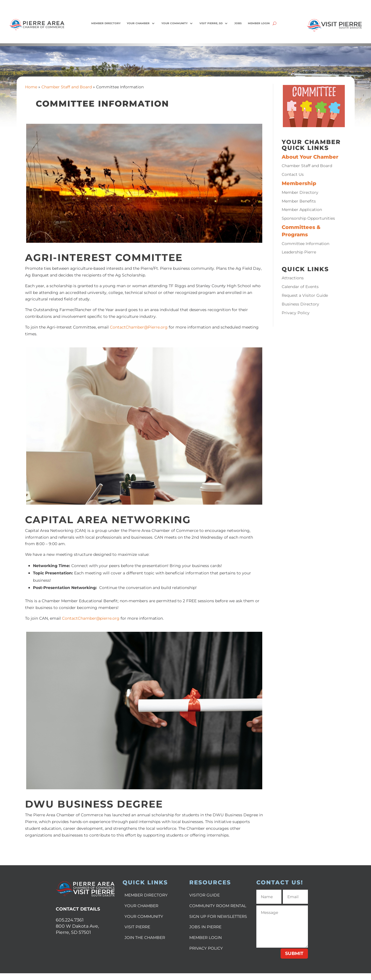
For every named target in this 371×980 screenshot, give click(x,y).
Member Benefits (299, 201)
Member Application (302, 210)
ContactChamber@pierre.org (91, 618)
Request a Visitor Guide (305, 295)
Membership (299, 183)
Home (31, 87)
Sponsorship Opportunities (308, 218)
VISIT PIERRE (137, 927)
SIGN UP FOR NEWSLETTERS (218, 916)
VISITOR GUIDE (205, 895)
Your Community (175, 23)
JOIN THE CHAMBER (145, 938)
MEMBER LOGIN (206, 938)
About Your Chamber (310, 157)
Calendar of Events (300, 287)
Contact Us (293, 174)
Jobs (238, 23)
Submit (294, 953)
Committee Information (306, 244)
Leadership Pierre (299, 252)
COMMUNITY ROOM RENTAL (218, 906)
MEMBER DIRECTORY (146, 895)
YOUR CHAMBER (141, 906)
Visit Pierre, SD (211, 23)
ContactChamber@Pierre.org (139, 327)
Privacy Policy (296, 313)
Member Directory (106, 23)
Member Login (259, 23)
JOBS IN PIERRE (205, 927)
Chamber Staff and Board (67, 87)
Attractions (293, 278)
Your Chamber (138, 23)
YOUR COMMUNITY (144, 916)
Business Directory (300, 304)
